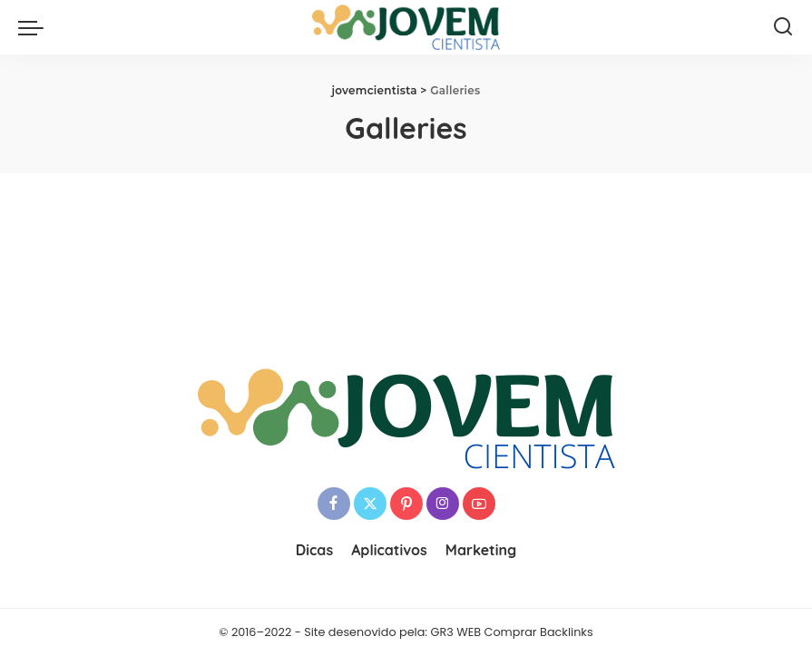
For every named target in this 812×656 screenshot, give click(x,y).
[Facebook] (334, 504)
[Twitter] (370, 504)
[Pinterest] (406, 504)
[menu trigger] (35, 27)
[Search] (783, 27)
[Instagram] (443, 504)
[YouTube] (479, 504)
